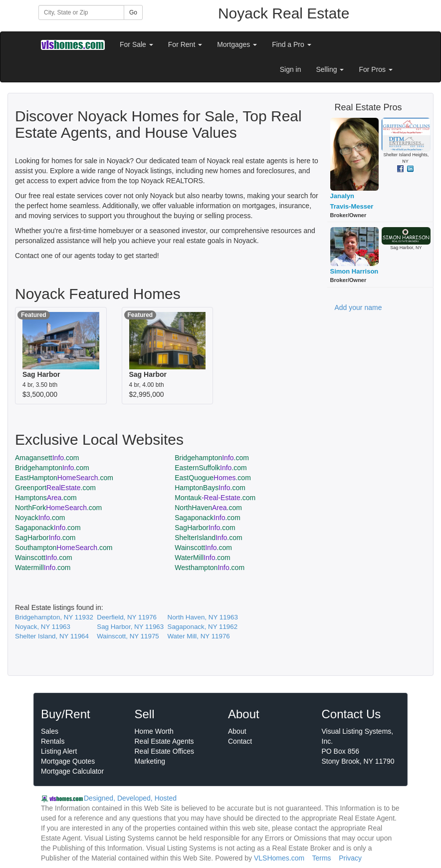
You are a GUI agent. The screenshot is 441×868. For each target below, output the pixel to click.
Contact (240, 741)
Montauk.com (215, 498)
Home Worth (154, 731)
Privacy (350, 858)
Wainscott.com (203, 548)
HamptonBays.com (210, 488)
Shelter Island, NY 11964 (52, 636)
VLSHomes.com (279, 858)
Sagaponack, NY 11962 (203, 627)
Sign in (291, 69)
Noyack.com (40, 518)
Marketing (150, 761)
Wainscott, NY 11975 (128, 636)
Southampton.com (64, 548)
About (237, 731)
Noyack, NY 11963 (43, 627)
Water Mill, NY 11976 (199, 636)
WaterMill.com (203, 558)
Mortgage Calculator (72, 771)
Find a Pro (291, 44)
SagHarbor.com (205, 528)
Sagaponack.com (208, 518)
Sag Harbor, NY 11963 (130, 627)
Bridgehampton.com (212, 458)
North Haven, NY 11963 (203, 617)
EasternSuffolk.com (211, 468)
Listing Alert (59, 751)
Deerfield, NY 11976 (127, 617)
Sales (50, 731)
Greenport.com (55, 488)
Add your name (358, 307)
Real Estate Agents (164, 741)
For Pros (376, 69)
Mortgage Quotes (68, 761)
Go (133, 12)
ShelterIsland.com (208, 538)
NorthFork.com (58, 508)
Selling (330, 69)
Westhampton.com (210, 568)
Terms (321, 858)
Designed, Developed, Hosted (130, 798)
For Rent (185, 44)
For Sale (136, 44)
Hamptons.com (46, 498)
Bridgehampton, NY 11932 (54, 617)
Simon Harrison (354, 271)
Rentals (53, 741)
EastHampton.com (64, 478)
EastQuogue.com (213, 478)
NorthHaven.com (208, 508)
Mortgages (237, 44)
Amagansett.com (47, 458)
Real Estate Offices (165, 751)
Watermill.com (43, 568)
